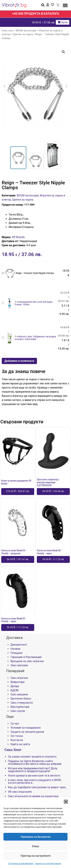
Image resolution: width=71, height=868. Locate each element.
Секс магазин (19, 665)
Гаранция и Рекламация (26, 657)
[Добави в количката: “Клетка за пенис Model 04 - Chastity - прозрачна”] (18, 559)
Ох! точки (17, 736)
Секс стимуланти (22, 703)
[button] (66, 802)
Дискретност (19, 645)
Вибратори (18, 682)
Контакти (17, 740)
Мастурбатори (20, 707)
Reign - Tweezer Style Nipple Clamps (2, 271)
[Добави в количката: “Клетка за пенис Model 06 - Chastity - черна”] (53, 559)
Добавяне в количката (19, 361)
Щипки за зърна (23, 34)
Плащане (16, 653)
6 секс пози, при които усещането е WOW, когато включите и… (35, 782)
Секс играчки (19, 678)
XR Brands (18, 237)
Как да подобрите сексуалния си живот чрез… (38, 787)
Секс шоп (8, 30)
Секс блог (13, 750)
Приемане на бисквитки (36, 837)
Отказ (35, 846)
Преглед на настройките (35, 856)
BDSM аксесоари (26, 30)
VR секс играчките (20, 792)
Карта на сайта (20, 744)
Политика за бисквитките (21, 864)
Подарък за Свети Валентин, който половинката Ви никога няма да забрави (35, 763)
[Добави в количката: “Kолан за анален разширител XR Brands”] (18, 492)
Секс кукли (18, 711)
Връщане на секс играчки (27, 661)
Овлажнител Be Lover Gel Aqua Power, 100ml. (2, 301)
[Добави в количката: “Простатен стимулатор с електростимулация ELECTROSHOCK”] (53, 492)
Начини (15, 649)
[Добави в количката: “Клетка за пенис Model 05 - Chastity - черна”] (18, 627)
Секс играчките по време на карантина (33, 796)
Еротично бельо (21, 699)
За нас (15, 724)
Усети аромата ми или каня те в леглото (34, 776)
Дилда (15, 686)
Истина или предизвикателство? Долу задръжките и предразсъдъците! (33, 770)
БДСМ (15, 690)
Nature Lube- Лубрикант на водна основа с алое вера (2, 336)
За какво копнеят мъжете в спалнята (32, 757)
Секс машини (19, 694)
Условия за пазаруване (26, 728)
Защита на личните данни (48, 864)
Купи (63, 22)
